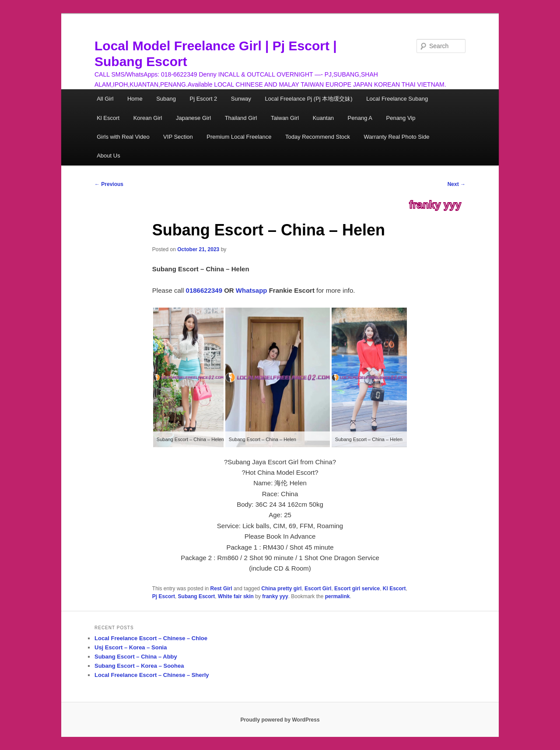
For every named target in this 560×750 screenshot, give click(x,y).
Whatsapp (252, 290)
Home (135, 99)
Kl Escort (108, 118)
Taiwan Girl (285, 118)
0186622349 (204, 290)
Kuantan (323, 118)
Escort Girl (318, 589)
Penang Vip (401, 118)
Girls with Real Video (123, 137)
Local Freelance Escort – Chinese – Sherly (152, 675)
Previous (109, 184)
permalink (338, 596)
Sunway (241, 99)
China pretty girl (281, 589)
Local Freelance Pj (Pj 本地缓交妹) (309, 99)
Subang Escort (197, 596)
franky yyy (435, 205)
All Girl (105, 99)
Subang (166, 99)
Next (457, 184)
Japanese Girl (193, 118)
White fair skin (236, 596)
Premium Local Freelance (239, 137)
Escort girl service (357, 589)
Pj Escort (164, 596)
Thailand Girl (241, 118)
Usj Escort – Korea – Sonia (131, 647)
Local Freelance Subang (397, 99)
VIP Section (178, 137)
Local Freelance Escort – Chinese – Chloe (151, 638)
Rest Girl (221, 589)
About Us (108, 156)
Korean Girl (148, 118)
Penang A (360, 118)
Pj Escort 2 (203, 99)
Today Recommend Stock (318, 137)
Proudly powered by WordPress (280, 720)
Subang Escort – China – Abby (136, 657)
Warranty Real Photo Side (397, 137)
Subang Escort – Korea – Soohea (139, 666)
